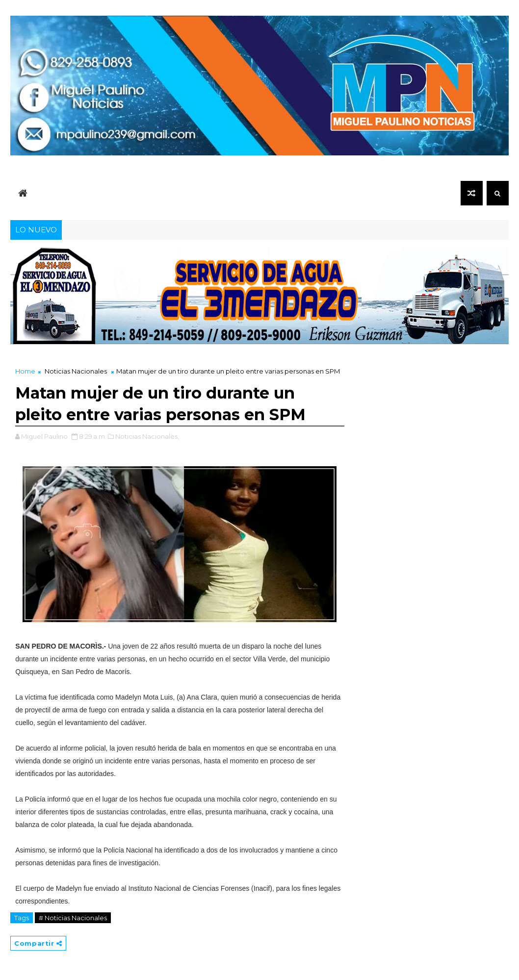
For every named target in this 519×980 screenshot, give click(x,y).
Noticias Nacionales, (147, 436)
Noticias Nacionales (76, 371)
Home (25, 371)
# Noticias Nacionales (73, 918)
